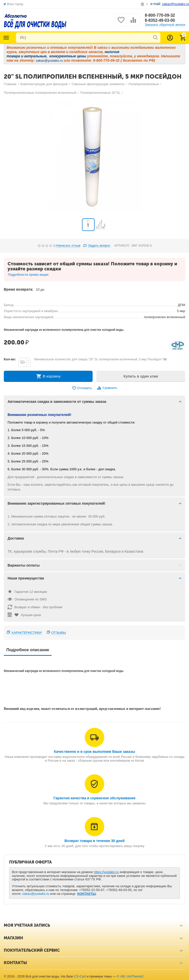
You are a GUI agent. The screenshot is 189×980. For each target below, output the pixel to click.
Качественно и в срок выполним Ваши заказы (94, 752)
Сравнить (107, 388)
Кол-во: (10, 359)
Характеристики (26, 633)
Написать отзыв (68, 246)
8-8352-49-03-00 (160, 20)
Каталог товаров (6, 38)
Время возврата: (19, 289)
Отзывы (59, 633)
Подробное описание (28, 650)
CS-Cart (80, 976)
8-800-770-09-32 (160, 15)
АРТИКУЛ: (122, 246)
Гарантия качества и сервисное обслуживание (94, 798)
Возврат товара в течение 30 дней (95, 841)
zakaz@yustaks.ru (36, 894)
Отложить (82, 388)
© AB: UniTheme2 (130, 976)
